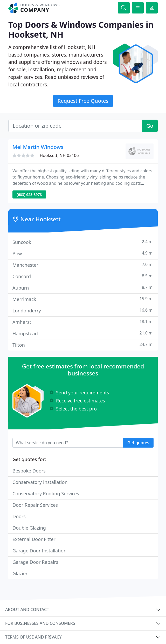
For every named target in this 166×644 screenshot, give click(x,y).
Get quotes (138, 443)
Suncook (83, 242)
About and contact (27, 609)
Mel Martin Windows (38, 147)
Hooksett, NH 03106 (59, 155)
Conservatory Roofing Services (46, 494)
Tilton (83, 345)
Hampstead (83, 333)
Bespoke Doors (29, 471)
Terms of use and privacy (33, 637)
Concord (83, 276)
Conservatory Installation (40, 482)
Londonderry (83, 310)
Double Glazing (29, 528)
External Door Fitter (34, 539)
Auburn (83, 288)
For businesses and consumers (40, 623)
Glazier (20, 573)
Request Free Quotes (83, 101)
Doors (19, 516)
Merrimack (83, 299)
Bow (83, 253)
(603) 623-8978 (29, 194)
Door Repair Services (35, 505)
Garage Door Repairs (35, 562)
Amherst (83, 322)
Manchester (83, 265)
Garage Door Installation (39, 551)
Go (150, 126)
